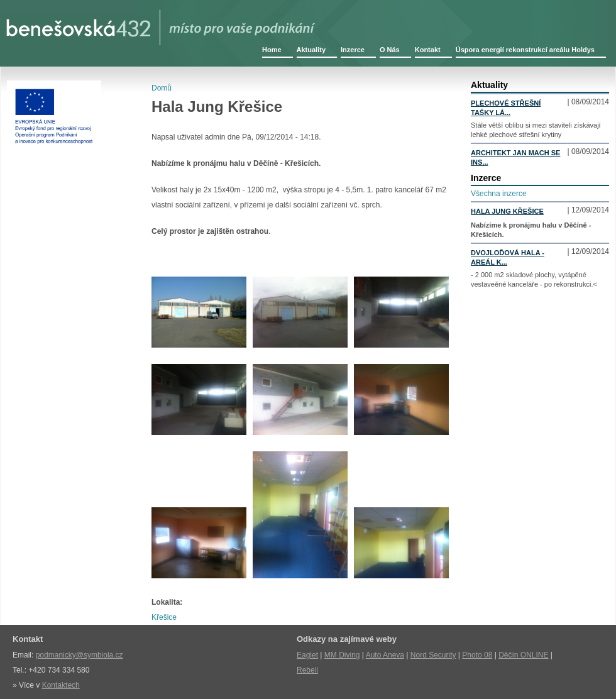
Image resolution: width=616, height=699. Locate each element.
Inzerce (353, 50)
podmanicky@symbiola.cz (80, 655)
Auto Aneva (385, 655)
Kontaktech (61, 685)
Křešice (164, 617)
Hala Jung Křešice (507, 211)
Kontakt (428, 50)
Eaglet (307, 655)
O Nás (390, 50)
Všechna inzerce (499, 194)
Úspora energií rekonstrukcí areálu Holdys (525, 50)
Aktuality (311, 50)
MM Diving (342, 655)
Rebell (307, 670)
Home (272, 50)
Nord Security (433, 655)
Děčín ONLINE (523, 655)
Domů (162, 88)
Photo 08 (477, 655)
